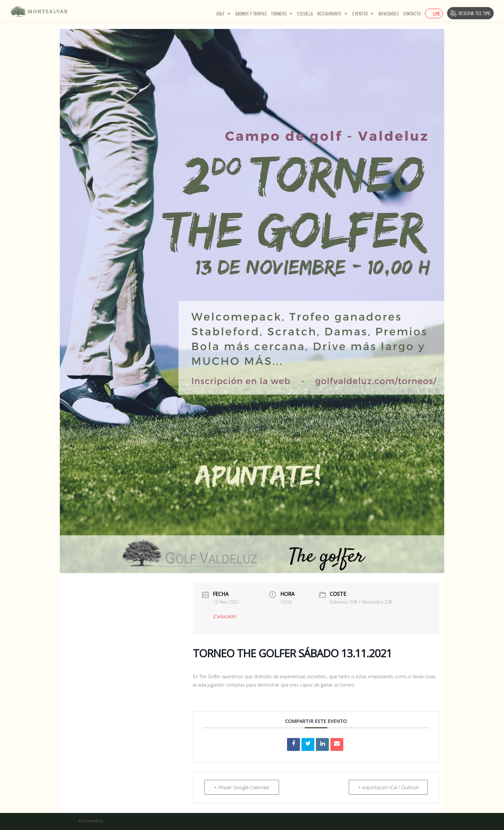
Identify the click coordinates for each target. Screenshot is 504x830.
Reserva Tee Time (475, 13)
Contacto (412, 14)
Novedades (389, 14)
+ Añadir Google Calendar (242, 787)
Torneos (279, 14)
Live (437, 13)
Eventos (360, 14)
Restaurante (329, 14)
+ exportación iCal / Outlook (388, 787)
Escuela (305, 14)
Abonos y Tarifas (251, 14)
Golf (221, 14)
